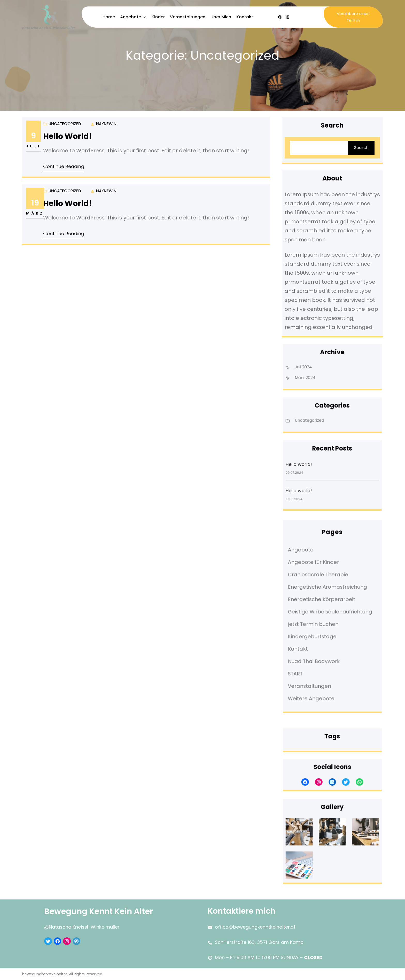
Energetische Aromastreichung (329, 595)
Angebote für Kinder (319, 578)
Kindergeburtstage (318, 631)
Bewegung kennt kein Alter (101, 911)
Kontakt (308, 640)
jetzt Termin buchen (319, 622)
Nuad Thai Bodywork (319, 649)
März (40, 213)
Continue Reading (68, 166)
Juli (39, 146)
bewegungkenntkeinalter (45, 974)
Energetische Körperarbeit (325, 604)
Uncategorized (67, 153)
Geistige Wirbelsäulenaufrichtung (331, 613)
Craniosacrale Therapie (322, 586)
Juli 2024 (311, 367)
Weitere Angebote (317, 675)
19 (40, 203)
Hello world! (71, 137)
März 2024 (313, 375)
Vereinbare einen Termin (353, 17)
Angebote (310, 568)
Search (360, 147)
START (306, 658)
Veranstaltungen (316, 666)
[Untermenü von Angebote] (145, 17)
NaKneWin (108, 125)
